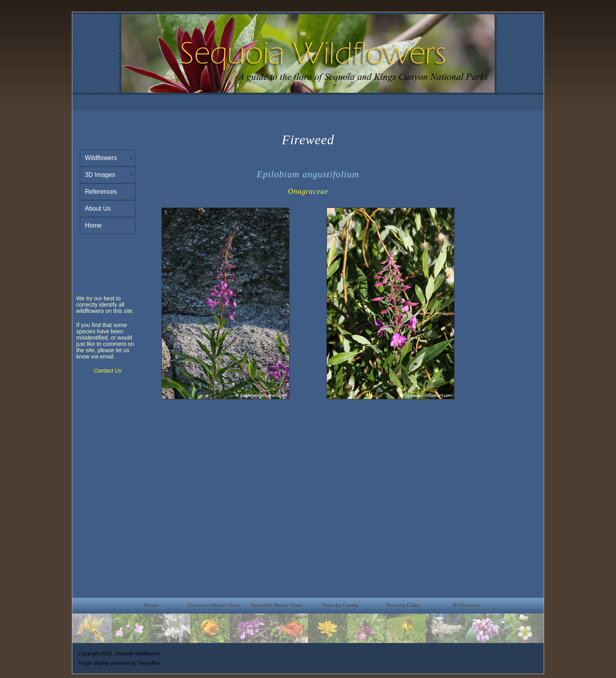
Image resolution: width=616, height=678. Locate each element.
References (101, 192)
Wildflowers (101, 158)
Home (93, 225)
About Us (98, 209)
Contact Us (107, 371)
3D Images (100, 175)
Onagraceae (308, 191)
